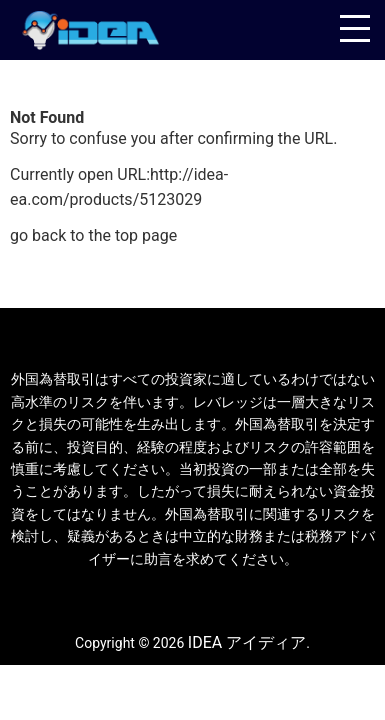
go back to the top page (93, 235)
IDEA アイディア (247, 642)
